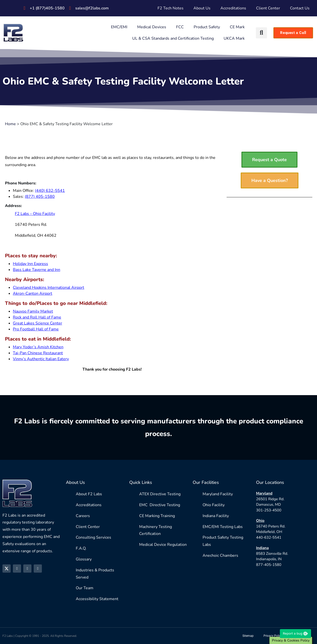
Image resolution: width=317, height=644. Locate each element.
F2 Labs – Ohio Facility (35, 214)
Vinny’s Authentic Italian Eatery (41, 359)
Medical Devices (152, 27)
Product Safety (207, 27)
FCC (180, 27)
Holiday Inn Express (30, 264)
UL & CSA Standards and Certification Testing (173, 38)
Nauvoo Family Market (33, 311)
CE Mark (237, 27)
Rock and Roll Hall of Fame (37, 317)
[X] (7, 569)
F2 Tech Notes (171, 8)
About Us (202, 8)
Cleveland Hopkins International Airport (49, 288)
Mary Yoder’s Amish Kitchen (38, 347)
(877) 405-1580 (40, 197)
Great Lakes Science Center (38, 323)
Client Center (268, 8)
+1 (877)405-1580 (47, 8)
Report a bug (295, 634)
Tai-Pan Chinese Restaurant (38, 353)
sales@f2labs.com (92, 8)
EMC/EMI (119, 27)
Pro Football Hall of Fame (36, 329)
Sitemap (248, 636)
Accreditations (233, 8)
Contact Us (300, 8)
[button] (261, 33)
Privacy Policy (273, 636)
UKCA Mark (234, 38)
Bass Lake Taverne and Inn (37, 270)
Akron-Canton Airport (33, 293)
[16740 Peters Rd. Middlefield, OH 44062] (167, 211)
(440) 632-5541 (50, 191)
